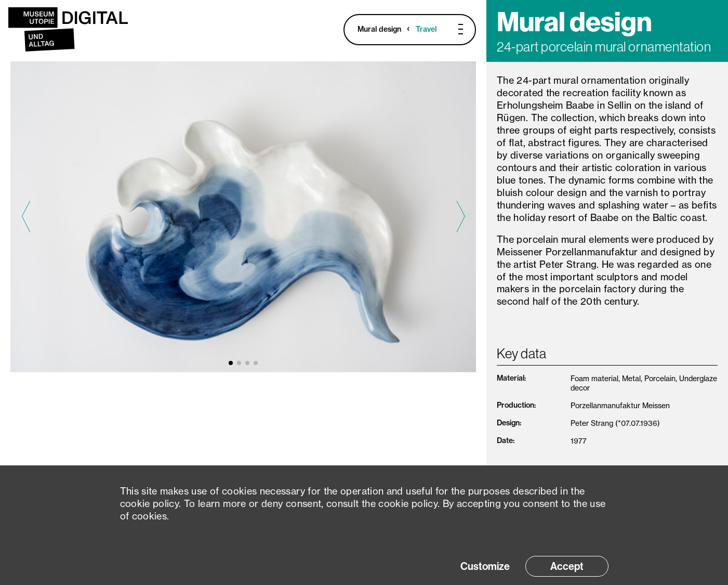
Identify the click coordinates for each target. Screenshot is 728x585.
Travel (426, 29)
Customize (485, 566)
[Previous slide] (26, 217)
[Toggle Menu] (454, 29)
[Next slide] (461, 217)
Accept (567, 566)
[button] (231, 363)
